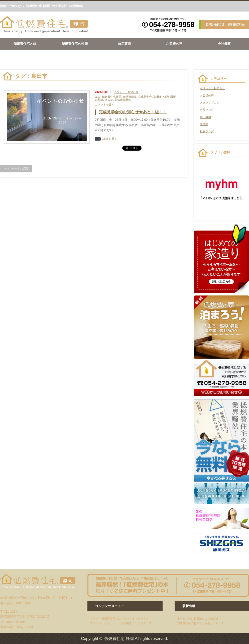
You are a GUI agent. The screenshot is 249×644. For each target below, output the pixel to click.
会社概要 (224, 44)
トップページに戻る (16, 168)
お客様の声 (174, 44)
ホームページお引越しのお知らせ (198, 618)
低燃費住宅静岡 (112, 97)
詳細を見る (110, 139)
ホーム (94, 618)
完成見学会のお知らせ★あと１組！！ (133, 112)
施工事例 (124, 44)
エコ (98, 97)
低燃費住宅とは (25, 44)
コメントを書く (105, 104)
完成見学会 (145, 97)
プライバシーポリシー (104, 623)
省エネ (109, 100)
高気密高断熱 (123, 100)
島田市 (158, 97)
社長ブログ (207, 131)
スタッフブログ (210, 102)
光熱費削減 (130, 97)
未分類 (204, 124)
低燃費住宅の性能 (75, 44)
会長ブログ (207, 110)
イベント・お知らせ (126, 92)
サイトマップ (143, 623)
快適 (166, 97)
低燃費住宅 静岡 (119, 639)
